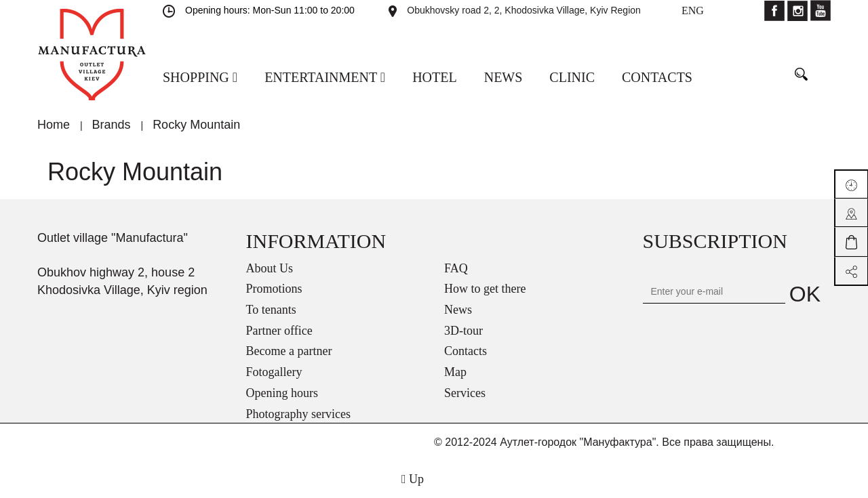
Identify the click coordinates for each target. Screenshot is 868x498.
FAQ (456, 268)
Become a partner (289, 351)
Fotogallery (274, 372)
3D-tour (463, 331)
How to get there (485, 289)
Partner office (279, 331)
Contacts (466, 351)
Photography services (298, 414)
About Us (270, 268)
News (458, 310)
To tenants (271, 310)
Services (465, 393)
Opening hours (282, 393)
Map (455, 372)
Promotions (274, 289)
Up (413, 479)
